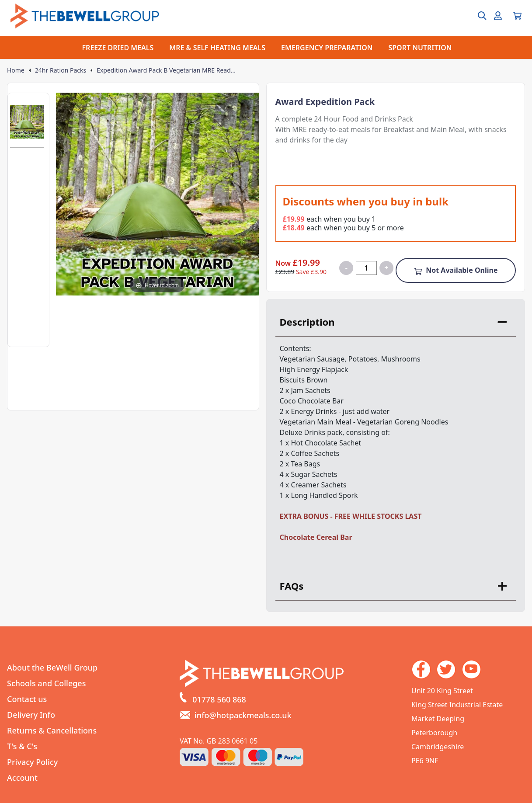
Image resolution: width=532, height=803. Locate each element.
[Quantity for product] (366, 268)
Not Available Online (456, 270)
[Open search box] (477, 16)
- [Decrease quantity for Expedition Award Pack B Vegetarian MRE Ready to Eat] (346, 268)
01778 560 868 (219, 699)
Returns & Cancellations (52, 730)
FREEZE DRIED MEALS (118, 48)
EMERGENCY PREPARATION (327, 48)
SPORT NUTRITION (420, 48)
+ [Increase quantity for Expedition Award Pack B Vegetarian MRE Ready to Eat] (386, 268)
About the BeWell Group (52, 667)
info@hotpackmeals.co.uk (243, 715)
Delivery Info (31, 715)
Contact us (27, 699)
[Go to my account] (498, 16)
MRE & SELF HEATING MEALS (217, 48)
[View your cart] (517, 16)
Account (22, 778)
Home (16, 70)
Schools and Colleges (46, 683)
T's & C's (22, 746)
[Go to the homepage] (85, 16)
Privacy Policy (32, 762)
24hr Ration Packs (61, 70)
